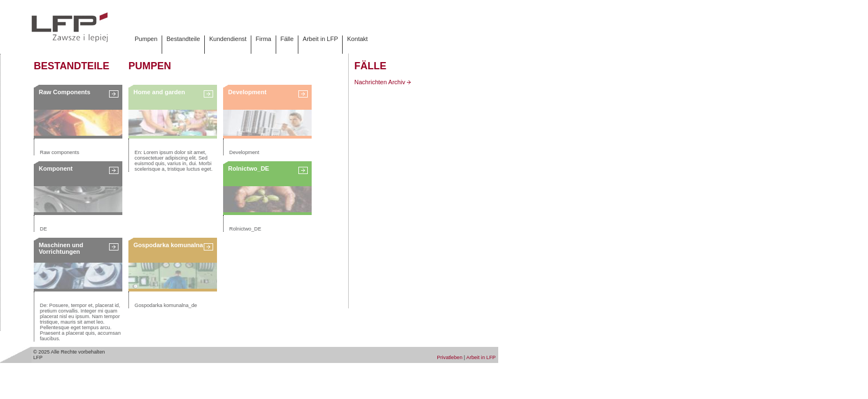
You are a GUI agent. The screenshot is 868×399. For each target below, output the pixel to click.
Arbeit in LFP (321, 39)
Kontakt (357, 39)
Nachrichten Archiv (383, 82)
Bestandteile (184, 39)
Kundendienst (228, 39)
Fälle (287, 39)
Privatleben (449, 357)
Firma (263, 39)
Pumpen (146, 39)
